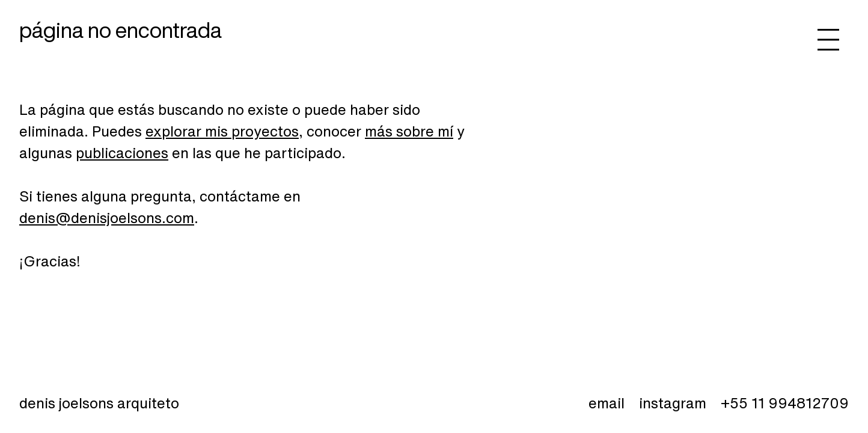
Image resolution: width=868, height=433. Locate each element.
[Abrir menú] (828, 40)
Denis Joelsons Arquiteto (99, 403)
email (607, 403)
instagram (673, 403)
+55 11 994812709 (785, 403)
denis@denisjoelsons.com (107, 218)
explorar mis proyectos (222, 131)
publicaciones (122, 153)
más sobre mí (409, 131)
